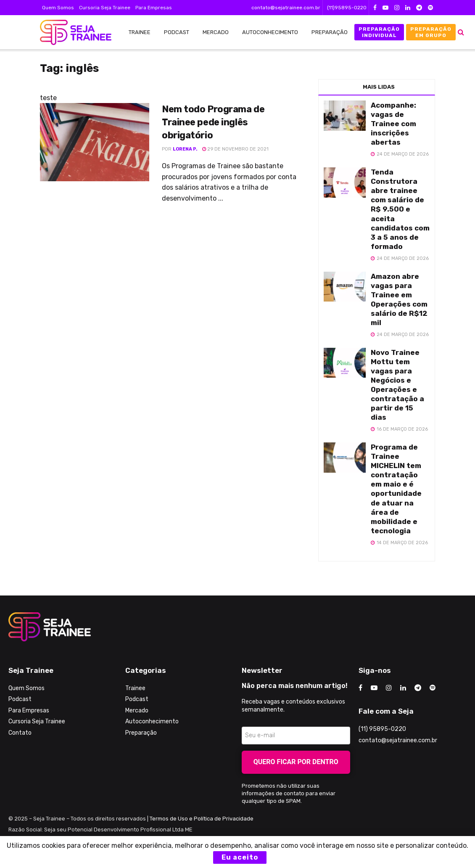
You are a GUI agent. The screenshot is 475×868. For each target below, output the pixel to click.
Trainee (140, 32)
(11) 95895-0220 (382, 729)
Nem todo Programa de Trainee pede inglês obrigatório (213, 122)
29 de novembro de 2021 (235, 149)
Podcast (177, 32)
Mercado (216, 32)
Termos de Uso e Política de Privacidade (202, 819)
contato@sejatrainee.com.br (286, 8)
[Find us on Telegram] (418, 688)
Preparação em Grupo (431, 32)
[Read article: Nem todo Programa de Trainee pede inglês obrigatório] (95, 142)
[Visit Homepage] (71, 32)
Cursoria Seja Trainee (105, 8)
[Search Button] (461, 32)
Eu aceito (240, 857)
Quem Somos (58, 8)
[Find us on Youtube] (374, 688)
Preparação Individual (379, 32)
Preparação (330, 32)
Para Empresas (154, 8)
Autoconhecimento (270, 32)
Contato (20, 733)
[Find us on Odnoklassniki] (433, 688)
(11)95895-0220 (347, 8)
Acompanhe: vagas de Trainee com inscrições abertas (393, 124)
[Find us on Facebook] (360, 688)
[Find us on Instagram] (389, 688)
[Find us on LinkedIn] (403, 688)
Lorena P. (185, 149)
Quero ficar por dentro (296, 762)
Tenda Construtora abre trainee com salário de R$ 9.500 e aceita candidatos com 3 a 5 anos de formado (400, 209)
